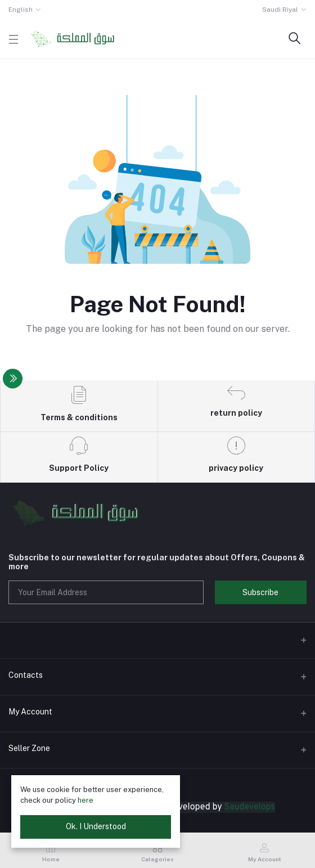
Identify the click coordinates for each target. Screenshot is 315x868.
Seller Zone (29, 748)
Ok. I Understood (96, 826)
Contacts (26, 675)
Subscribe (260, 592)
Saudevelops (250, 807)
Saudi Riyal (280, 10)
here (85, 800)
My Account (30, 712)
